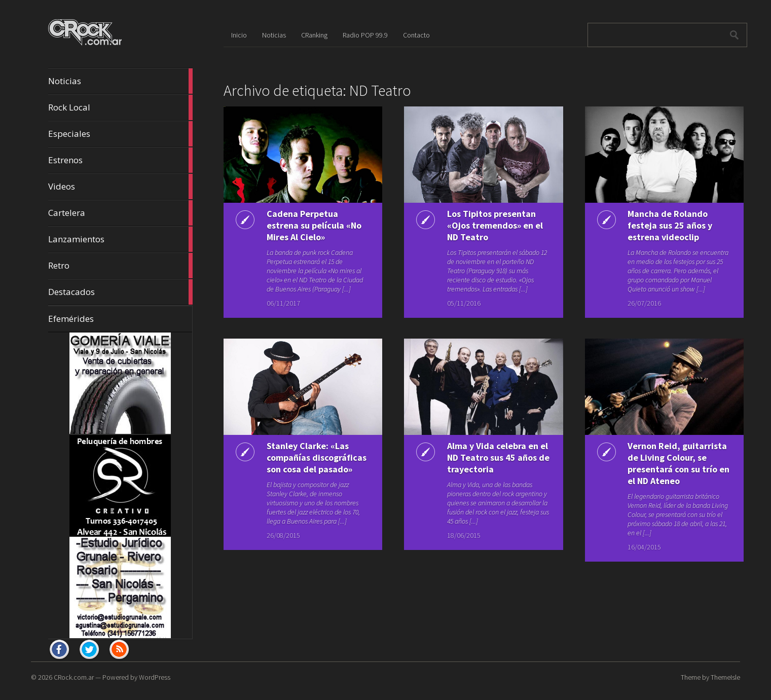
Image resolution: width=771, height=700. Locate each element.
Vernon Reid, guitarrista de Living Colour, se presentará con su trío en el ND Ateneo (678, 463)
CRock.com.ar (74, 677)
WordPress (155, 677)
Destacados (120, 292)
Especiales (120, 134)
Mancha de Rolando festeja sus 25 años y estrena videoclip (670, 225)
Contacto (416, 35)
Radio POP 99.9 (365, 35)
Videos (120, 187)
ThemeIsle (725, 677)
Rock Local (120, 107)
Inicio (239, 35)
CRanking (314, 35)
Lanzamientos (120, 239)
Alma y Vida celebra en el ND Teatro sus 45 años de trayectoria (498, 457)
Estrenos (120, 160)
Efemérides (71, 319)
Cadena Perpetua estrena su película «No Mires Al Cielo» (314, 225)
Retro (120, 266)
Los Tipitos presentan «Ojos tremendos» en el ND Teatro (495, 225)
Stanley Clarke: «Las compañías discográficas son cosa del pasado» (317, 457)
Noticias (120, 81)
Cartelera (120, 213)
